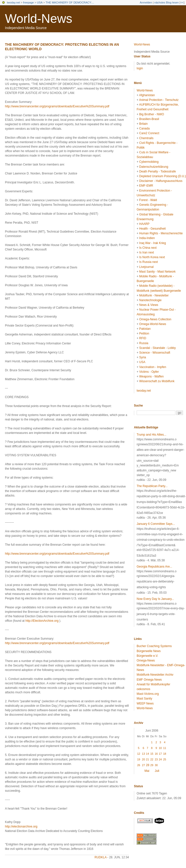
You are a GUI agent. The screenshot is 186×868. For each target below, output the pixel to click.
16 (156, 754)
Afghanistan (147, 95)
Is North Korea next (152, 257)
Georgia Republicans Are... (154, 567)
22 (152, 759)
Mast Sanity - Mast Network (157, 272)
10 (160, 748)
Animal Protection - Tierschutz (159, 100)
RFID (143, 338)
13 (143, 754)
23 (156, 759)
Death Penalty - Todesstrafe (157, 171)
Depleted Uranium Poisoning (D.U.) (162, 176)
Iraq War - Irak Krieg (153, 243)
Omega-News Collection (155, 319)
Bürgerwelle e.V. (147, 656)
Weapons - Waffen (151, 376)
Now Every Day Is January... (155, 599)
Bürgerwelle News (149, 651)
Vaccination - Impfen (153, 367)
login (140, 68)
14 (148, 754)
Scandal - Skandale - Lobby (157, 348)
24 (160, 759)
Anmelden (146, 2)
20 (143, 759)
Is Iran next (146, 252)
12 (139, 754)
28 (148, 765)
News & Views (149, 305)
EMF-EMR (146, 186)
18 (165, 754)
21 (148, 759)
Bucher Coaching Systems (154, 646)
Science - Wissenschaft (155, 353)
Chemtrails (146, 138)
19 (139, 759)
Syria (142, 357)
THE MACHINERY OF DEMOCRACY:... (70, 2)
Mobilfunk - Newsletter (154, 295)
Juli (157, 771)
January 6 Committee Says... (156, 524)
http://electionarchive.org (21, 827)
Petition (144, 333)
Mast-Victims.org (148, 694)
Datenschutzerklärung (154, 167)
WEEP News (145, 703)
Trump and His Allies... (152, 435)
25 (165, 759)
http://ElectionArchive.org (42, 621)
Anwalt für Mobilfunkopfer (153, 684)
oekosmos (143, 689)
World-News (39, 19)
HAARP (144, 224)
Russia (144, 343)
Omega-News (146, 661)
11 (165, 748)
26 (139, 765)
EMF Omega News (149, 680)
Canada (144, 128)
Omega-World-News (153, 324)
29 (152, 765)
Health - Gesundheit (152, 229)
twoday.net (13, 2)
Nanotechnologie (150, 300)
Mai (147, 771)
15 (152, 754)
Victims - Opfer (149, 372)
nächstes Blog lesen (166, 2)
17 (160, 754)
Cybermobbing (149, 162)
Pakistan (145, 329)
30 (156, 765)
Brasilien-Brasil (149, 119)
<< (182, 2)
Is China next (148, 248)
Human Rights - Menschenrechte (161, 233)
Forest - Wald (148, 200)
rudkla (100, 857)
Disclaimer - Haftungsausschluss (161, 181)
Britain (143, 124)
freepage (28, 2)
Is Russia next (148, 262)
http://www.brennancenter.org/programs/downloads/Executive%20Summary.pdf (57, 106)
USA (40, 2)
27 (143, 765)
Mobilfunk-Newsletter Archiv (155, 675)
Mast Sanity (144, 699)
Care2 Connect (149, 133)
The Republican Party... (152, 486)
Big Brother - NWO (152, 114)
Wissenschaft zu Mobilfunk (157, 381)
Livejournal (146, 267)
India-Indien (147, 238)
